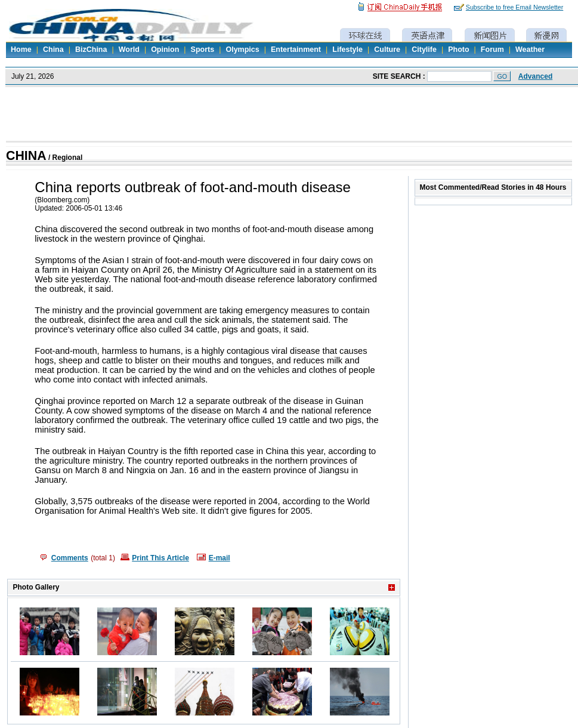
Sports (203, 50)
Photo (458, 50)
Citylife (424, 50)
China (53, 50)
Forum (492, 50)
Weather (530, 50)
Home (21, 50)
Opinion (165, 50)
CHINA (26, 156)
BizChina (91, 50)
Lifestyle (347, 50)
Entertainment (296, 50)
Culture (387, 50)
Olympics (242, 50)
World (129, 50)
